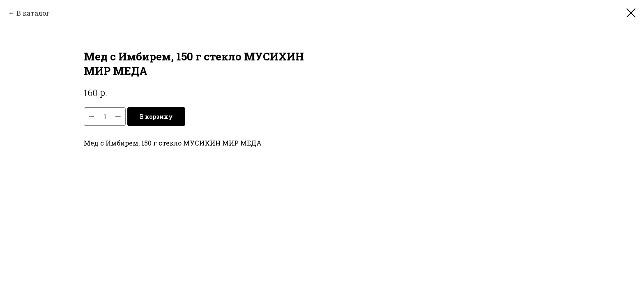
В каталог (33, 13)
